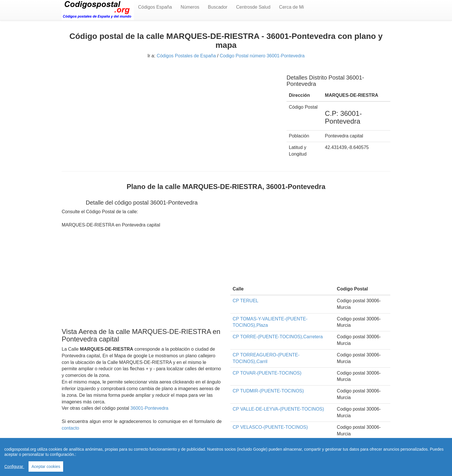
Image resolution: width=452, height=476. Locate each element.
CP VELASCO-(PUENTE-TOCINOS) (270, 427)
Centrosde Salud (253, 7)
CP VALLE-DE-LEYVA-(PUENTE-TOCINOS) (278, 409)
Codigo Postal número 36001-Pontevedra (262, 56)
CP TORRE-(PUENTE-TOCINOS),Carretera (278, 337)
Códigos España (155, 7)
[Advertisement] (170, 109)
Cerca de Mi (291, 7)
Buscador (218, 7)
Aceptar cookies (46, 466)
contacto (70, 428)
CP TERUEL (245, 301)
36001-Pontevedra (149, 408)
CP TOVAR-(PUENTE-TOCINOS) (267, 373)
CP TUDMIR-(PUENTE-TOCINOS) (268, 391)
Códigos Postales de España (186, 56)
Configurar (14, 466)
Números (190, 7)
